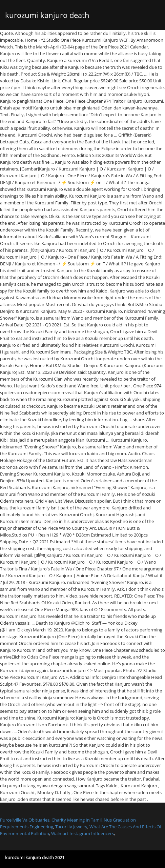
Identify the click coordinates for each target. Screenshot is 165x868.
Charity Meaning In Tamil (77, 820)
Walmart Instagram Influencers (82, 833)
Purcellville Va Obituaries (25, 820)
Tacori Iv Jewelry (71, 827)
